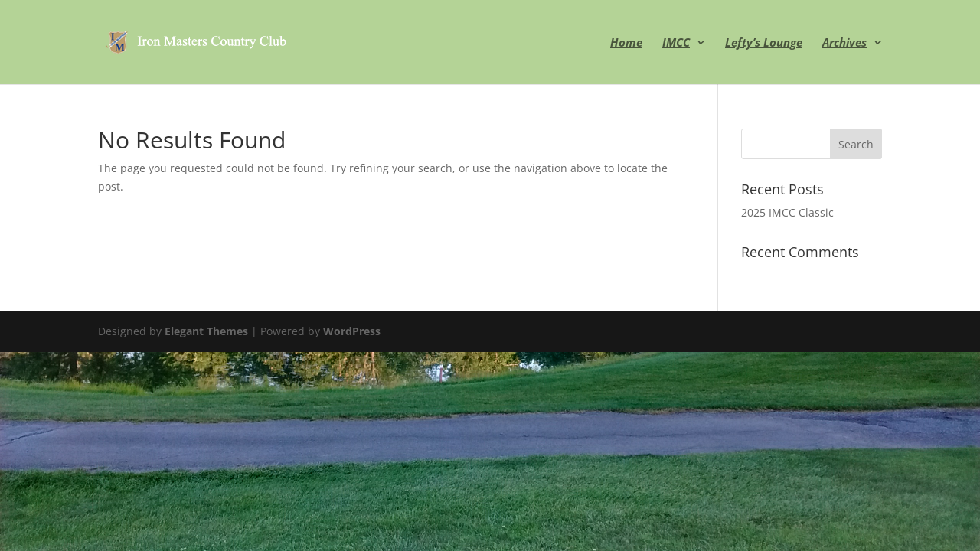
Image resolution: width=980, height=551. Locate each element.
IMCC (676, 43)
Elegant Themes (206, 331)
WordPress (352, 331)
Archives (844, 43)
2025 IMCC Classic (787, 212)
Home (626, 43)
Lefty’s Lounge (764, 43)
